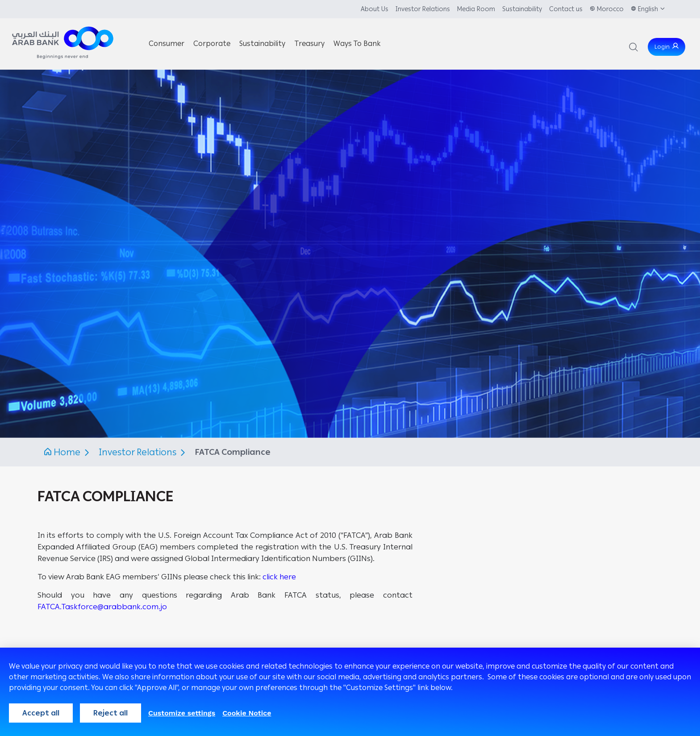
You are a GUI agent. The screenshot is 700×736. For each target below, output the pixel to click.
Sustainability (522, 9)
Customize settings (182, 713)
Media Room (476, 9)
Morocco (610, 9)
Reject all (110, 713)
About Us (375, 9)
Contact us (566, 9)
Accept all (41, 713)
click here (279, 577)
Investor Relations (423, 9)
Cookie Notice (247, 713)
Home (67, 452)
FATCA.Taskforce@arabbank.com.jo (102, 607)
